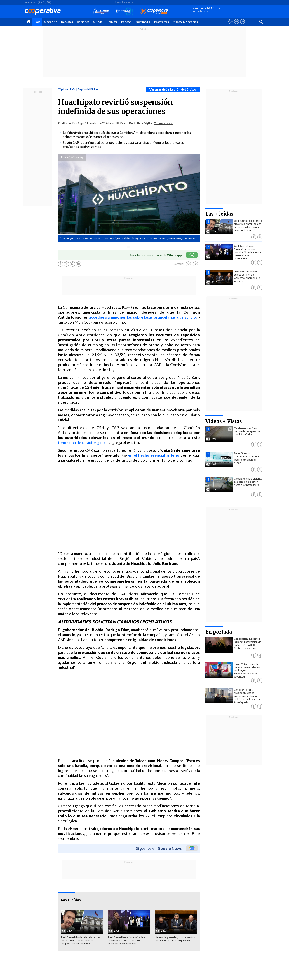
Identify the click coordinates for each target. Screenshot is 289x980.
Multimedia (143, 22)
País (37, 22)
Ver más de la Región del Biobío (173, 90)
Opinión (112, 22)
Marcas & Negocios (185, 22)
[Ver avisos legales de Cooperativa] (231, 25)
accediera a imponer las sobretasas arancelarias (132, 317)
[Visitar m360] (237, 25)
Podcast (126, 22)
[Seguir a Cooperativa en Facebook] (40, 2)
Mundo (98, 22)
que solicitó (187, 317)
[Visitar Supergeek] (242, 25)
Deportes (67, 22)
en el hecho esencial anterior (155, 455)
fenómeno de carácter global (83, 442)
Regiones (83, 22)
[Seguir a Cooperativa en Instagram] (49, 2)
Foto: (63, 157)
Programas (161, 22)
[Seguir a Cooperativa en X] (44, 2)
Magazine (51, 22)
